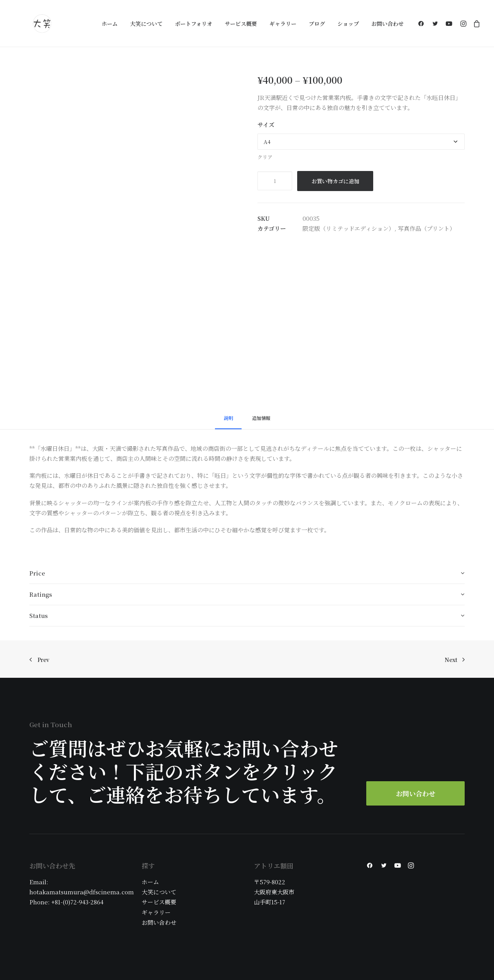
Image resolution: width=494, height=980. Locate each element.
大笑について (146, 24)
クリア (265, 157)
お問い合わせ (387, 24)
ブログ (317, 24)
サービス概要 (241, 24)
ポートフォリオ (194, 24)
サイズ (266, 124)
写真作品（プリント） (427, 228)
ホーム (110, 24)
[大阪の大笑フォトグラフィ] (42, 24)
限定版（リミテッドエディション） (349, 228)
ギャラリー (283, 24)
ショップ (348, 24)
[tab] (228, 421)
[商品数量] (275, 181)
